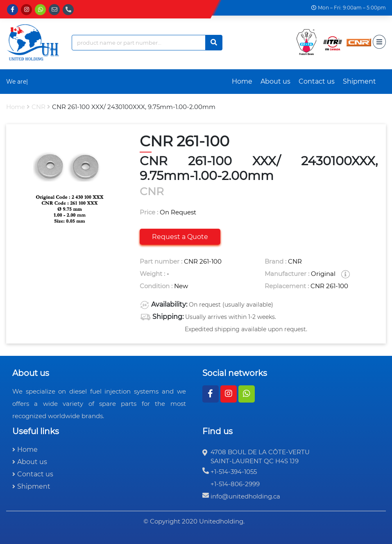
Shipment (359, 81)
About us (275, 81)
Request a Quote (180, 237)
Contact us (317, 81)
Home (242, 81)
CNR (39, 107)
